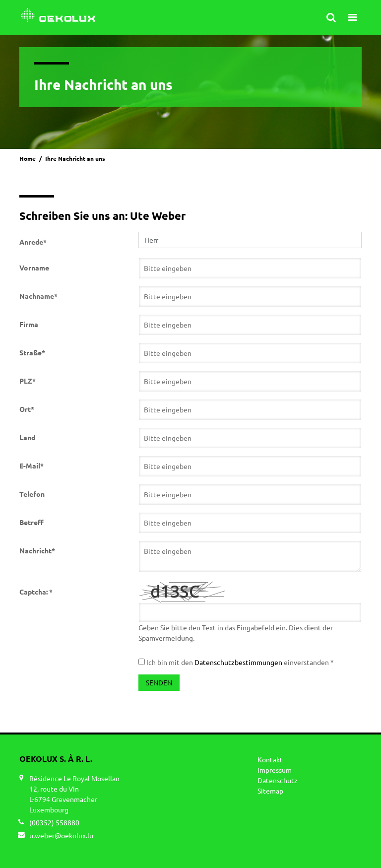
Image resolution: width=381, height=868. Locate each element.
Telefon (32, 494)
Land (27, 437)
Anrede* (33, 242)
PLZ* (28, 381)
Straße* (32, 352)
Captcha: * (36, 592)
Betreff (32, 522)
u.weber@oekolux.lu (61, 835)
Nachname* (38, 296)
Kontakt (270, 759)
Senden (159, 682)
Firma (29, 324)
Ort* (27, 409)
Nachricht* (37, 550)
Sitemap (270, 791)
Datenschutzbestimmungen (238, 662)
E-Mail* (32, 466)
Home (28, 158)
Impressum (275, 770)
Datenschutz (278, 780)
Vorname (34, 267)
